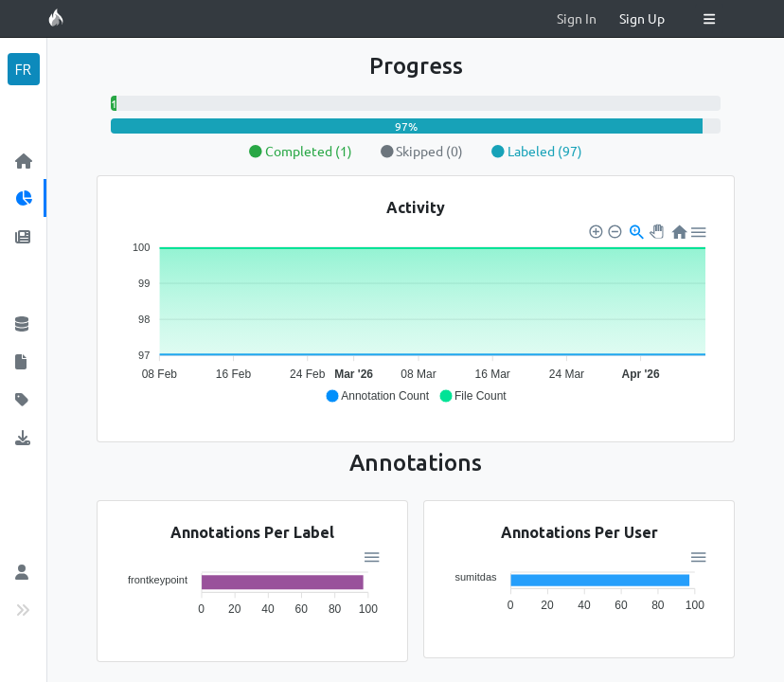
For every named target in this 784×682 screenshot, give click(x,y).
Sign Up (642, 18)
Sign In (577, 18)
